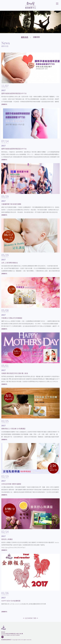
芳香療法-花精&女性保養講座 (12, 318)
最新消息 (25, 37)
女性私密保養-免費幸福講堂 (11, 484)
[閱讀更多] (4, 104)
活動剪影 (36, 37)
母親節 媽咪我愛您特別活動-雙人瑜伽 (15, 373)
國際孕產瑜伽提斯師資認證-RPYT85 (14, 93)
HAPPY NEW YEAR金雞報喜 (11, 601)
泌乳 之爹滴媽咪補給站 (10, 263)
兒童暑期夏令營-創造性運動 (11, 204)
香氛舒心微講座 (7, 539)
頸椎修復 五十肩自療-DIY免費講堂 (13, 429)
